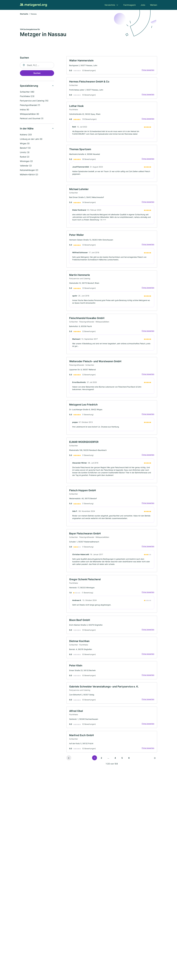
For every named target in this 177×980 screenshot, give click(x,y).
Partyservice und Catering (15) (34, 101)
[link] (112, 66)
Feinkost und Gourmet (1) (32, 119)
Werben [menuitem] (154, 5)
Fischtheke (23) (27, 96)
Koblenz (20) (26, 135)
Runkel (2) (25, 157)
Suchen (37, 73)
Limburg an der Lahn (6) (31, 139)
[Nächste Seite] (155, 763)
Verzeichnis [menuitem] (110, 5)
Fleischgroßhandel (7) (30, 105)
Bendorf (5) (25, 148)
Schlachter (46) (27, 92)
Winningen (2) (26, 161)
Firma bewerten (148, 70)
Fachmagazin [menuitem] (130, 5)
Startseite (24, 14)
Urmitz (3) (25, 153)
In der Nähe (27, 129)
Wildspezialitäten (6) (29, 114)
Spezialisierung (29, 86)
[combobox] (37, 65)
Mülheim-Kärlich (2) (29, 175)
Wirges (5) (25, 144)
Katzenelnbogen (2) (29, 170)
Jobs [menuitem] (143, 5)
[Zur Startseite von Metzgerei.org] (33, 5)
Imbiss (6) (25, 110)
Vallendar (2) (26, 166)
